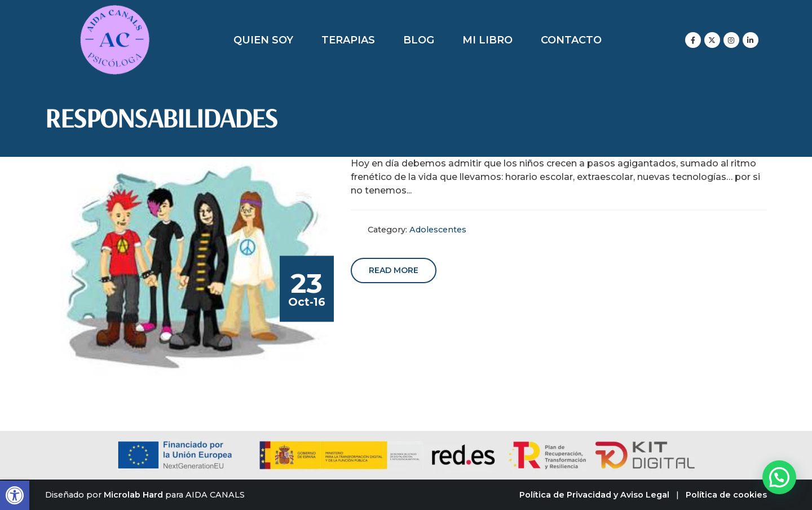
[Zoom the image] (115, 11)
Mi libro (487, 40)
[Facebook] (693, 40)
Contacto (571, 40)
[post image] (192, 267)
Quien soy (263, 40)
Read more (394, 270)
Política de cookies (726, 495)
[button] (15, 495)
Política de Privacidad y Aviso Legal (594, 495)
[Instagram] (731, 40)
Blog (419, 40)
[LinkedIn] (751, 40)
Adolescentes (438, 230)
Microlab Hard (133, 495)
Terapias (348, 40)
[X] (712, 40)
